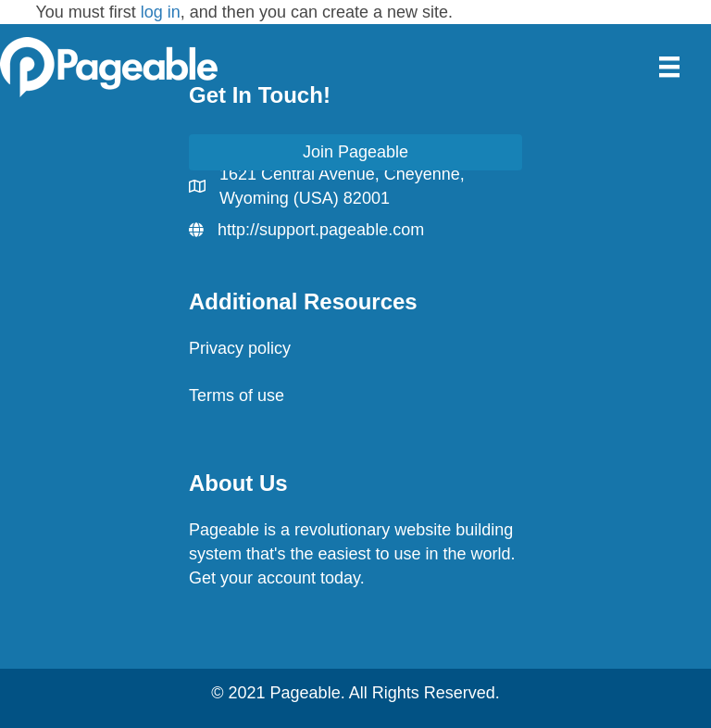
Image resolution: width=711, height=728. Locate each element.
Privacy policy (240, 348)
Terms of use (237, 395)
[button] (355, 152)
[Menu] (669, 67)
